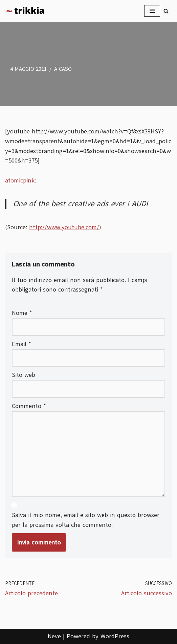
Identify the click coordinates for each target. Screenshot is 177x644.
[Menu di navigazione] (152, 11)
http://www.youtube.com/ (64, 227)
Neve (54, 636)
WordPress (115, 636)
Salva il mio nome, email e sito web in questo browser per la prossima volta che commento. (86, 520)
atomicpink (20, 180)
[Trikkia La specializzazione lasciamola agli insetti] (25, 11)
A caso (63, 69)
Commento (29, 406)
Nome (22, 313)
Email (21, 344)
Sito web (24, 375)
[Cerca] (166, 11)
